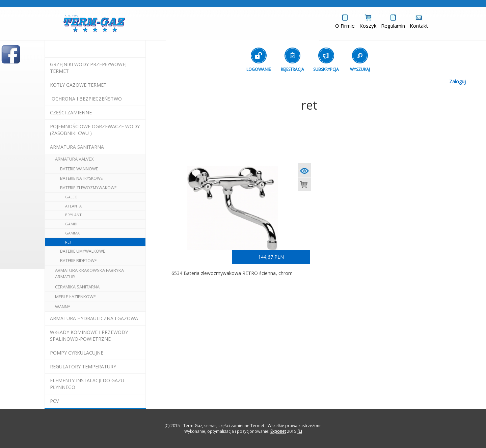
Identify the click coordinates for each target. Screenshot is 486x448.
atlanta (73, 206)
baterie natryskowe (81, 178)
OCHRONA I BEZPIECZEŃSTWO (87, 99)
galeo (71, 197)
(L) (300, 431)
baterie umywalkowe (83, 251)
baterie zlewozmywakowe (88, 188)
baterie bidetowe (78, 261)
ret (69, 242)
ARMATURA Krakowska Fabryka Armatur (89, 273)
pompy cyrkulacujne (77, 353)
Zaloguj (457, 81)
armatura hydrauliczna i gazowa (94, 318)
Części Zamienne (71, 113)
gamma (72, 233)
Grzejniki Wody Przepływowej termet (88, 68)
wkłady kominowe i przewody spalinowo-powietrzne (89, 335)
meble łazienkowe (75, 297)
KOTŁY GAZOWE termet (78, 85)
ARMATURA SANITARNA (77, 147)
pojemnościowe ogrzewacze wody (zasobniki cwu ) (95, 130)
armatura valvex (74, 159)
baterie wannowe (79, 169)
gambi (71, 224)
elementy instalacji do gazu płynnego (87, 384)
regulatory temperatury (83, 367)
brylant (73, 215)
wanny (63, 307)
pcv (54, 401)
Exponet (278, 431)
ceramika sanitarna (77, 287)
